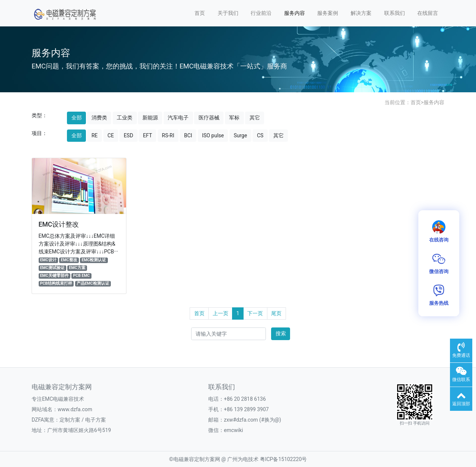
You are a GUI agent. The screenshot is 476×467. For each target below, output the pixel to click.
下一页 (255, 313)
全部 (77, 118)
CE (111, 135)
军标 (234, 118)
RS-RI (168, 135)
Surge (240, 135)
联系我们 (395, 13)
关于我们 (228, 13)
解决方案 (361, 13)
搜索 (281, 333)
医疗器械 (209, 118)
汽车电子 (178, 118)
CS (260, 135)
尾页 (276, 313)
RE (95, 135)
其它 (255, 118)
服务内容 (295, 13)
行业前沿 (261, 13)
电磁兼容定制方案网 (197, 459)
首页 (200, 13)
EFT (148, 135)
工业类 (125, 118)
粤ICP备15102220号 (284, 459)
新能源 (150, 118)
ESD (128, 135)
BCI (188, 135)
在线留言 (428, 13)
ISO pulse (213, 135)
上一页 (221, 313)
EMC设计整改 (59, 224)
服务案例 (328, 13)
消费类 (99, 118)
